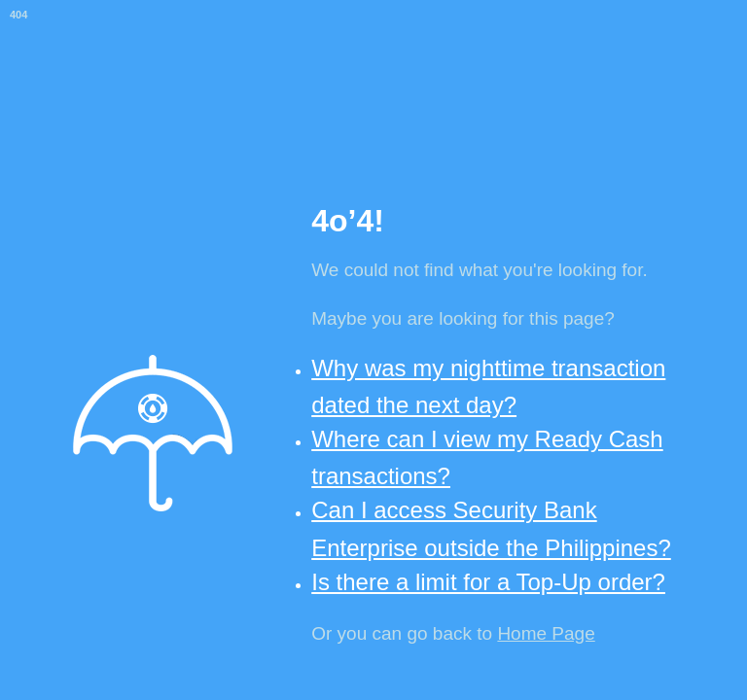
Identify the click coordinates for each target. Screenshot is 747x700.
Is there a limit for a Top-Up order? (488, 582)
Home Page (546, 633)
